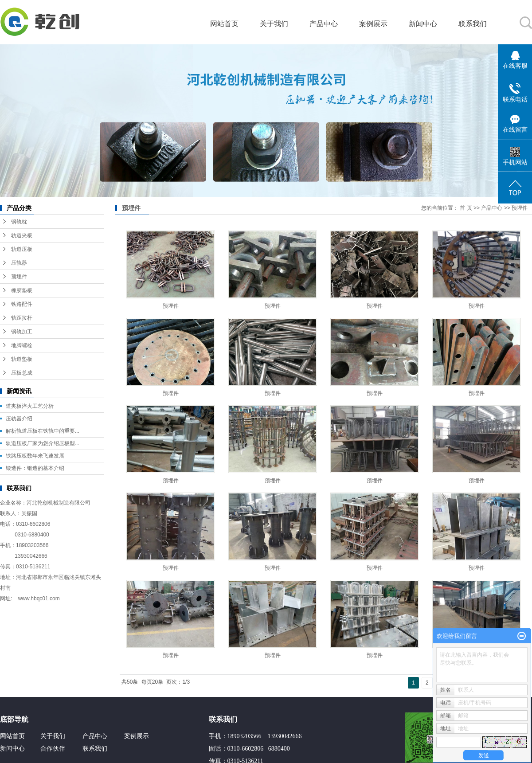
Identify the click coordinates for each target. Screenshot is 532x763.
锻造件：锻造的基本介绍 (35, 468)
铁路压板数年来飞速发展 (35, 456)
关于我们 (274, 24)
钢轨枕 (19, 222)
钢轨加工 (22, 332)
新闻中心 (423, 24)
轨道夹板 (22, 235)
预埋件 (19, 277)
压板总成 (22, 373)
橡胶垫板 (22, 290)
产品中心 (324, 24)
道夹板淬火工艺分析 (30, 406)
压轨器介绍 (19, 419)
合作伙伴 (53, 749)
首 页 (466, 208)
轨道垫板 (22, 359)
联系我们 (473, 24)
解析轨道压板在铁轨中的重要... (43, 431)
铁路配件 (22, 304)
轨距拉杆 (22, 318)
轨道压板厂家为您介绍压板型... (43, 443)
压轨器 (19, 263)
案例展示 (373, 24)
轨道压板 (22, 249)
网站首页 (224, 24)
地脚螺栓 (22, 345)
